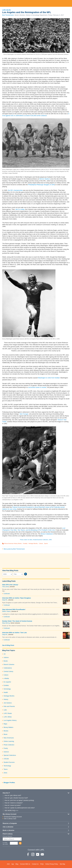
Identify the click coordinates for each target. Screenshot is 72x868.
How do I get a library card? (13, 795)
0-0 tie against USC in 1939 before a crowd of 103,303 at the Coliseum (36, 115)
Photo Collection (9, 745)
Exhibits (6, 685)
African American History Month (13, 543)
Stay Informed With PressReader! (14, 609)
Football (25, 543)
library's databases (47, 534)
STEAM (6, 759)
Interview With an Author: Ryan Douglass (17, 598)
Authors (6, 657)
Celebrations (8, 668)
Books (6, 661)
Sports (46, 543)
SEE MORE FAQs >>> (11, 811)
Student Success (9, 762)
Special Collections (10, 755)
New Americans (9, 738)
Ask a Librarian (8, 827)
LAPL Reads (8, 713)
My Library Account (10, 814)
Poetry (6, 748)
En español (7, 682)
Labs (5, 710)
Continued (7, 594)
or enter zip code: (5, 843)
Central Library (8, 671)
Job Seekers (8, 703)
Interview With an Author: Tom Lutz (14, 633)
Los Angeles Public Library (36, 3)
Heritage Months (33, 543)
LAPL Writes (8, 717)
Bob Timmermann (8, 15)
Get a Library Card (10, 819)
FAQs (42, 864)
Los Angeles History (10, 720)
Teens (6, 769)
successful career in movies (37, 387)
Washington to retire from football (49, 378)
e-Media (6, 678)
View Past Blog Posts (10, 571)
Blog (17, 864)
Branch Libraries (9, 664)
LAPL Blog (6, 10)
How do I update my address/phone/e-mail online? (20, 808)
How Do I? (6, 793)
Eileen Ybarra (6, 611)
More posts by (14, 549)
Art (5, 654)
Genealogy (7, 689)
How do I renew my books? (13, 805)
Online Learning (9, 741)
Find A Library (8, 834)
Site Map (62, 864)
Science (6, 752)
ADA (8, 864)
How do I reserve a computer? (14, 803)
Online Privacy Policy (52, 864)
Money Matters (8, 727)
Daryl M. (5, 600)
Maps (5, 724)
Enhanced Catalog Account (13, 817)
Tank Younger (24, 414)
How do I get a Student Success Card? (16, 798)
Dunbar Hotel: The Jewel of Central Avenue (17, 621)
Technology (7, 766)
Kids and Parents (9, 706)
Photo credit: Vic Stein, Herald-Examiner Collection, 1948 (36, 540)
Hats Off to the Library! (10, 585)
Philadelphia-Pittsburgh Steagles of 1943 (41, 185)
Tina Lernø (6, 587)
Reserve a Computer (10, 823)
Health (6, 692)
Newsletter (42, 854)
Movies (6, 731)
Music (6, 734)
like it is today (20, 209)
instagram (33, 854)
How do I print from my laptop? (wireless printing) (19, 800)
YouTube (37, 854)
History (6, 699)
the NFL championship (15, 190)
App (13, 864)
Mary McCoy (6, 623)
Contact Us (35, 864)
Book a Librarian (8, 830)
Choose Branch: (8, 836)
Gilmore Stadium (45, 179)
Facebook (28, 854)
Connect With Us (25, 864)
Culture (41, 543)
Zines (5, 773)
